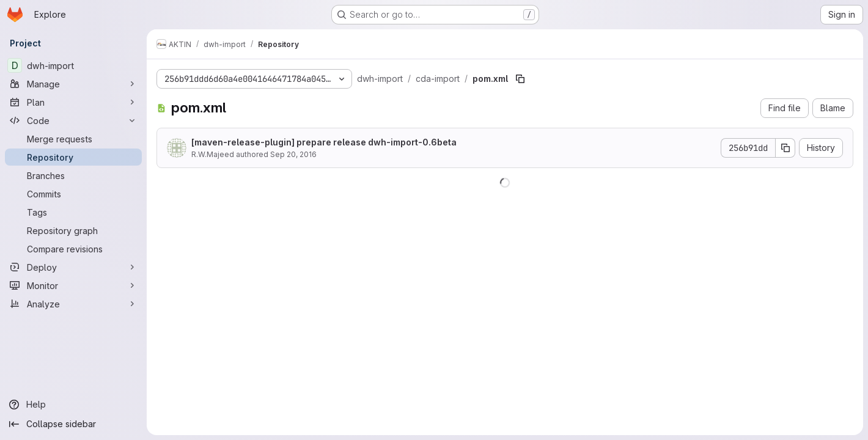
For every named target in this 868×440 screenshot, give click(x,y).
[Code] (73, 120)
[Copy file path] (520, 79)
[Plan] (73, 102)
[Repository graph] (73, 230)
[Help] (73, 405)
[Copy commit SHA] (785, 148)
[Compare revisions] (73, 249)
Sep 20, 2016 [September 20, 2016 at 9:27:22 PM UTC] (293, 154)
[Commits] (73, 194)
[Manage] (73, 84)
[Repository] (73, 157)
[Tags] (73, 212)
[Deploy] (73, 267)
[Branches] (73, 175)
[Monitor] (73, 285)
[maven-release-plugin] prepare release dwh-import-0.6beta (324, 142)
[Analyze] (73, 304)
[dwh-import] (73, 65)
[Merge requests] (73, 139)
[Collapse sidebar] (73, 424)
